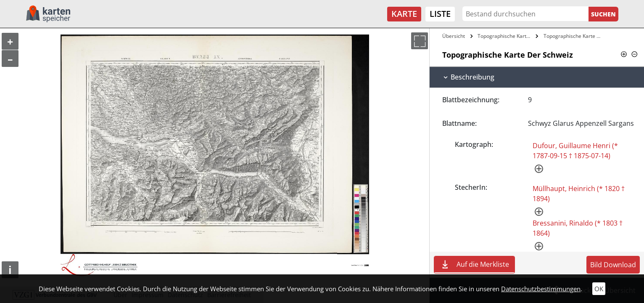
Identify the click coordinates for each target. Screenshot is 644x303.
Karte (404, 14)
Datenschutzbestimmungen (541, 289)
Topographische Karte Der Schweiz (505, 36)
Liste (440, 14)
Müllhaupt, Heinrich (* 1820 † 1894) (579, 194)
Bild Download (613, 265)
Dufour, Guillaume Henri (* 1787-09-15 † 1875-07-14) (575, 151)
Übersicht (454, 36)
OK (599, 289)
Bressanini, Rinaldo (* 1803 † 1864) (578, 228)
